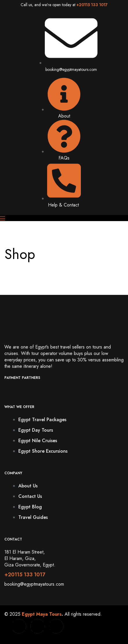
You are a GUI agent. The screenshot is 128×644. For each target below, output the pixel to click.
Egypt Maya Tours (42, 614)
